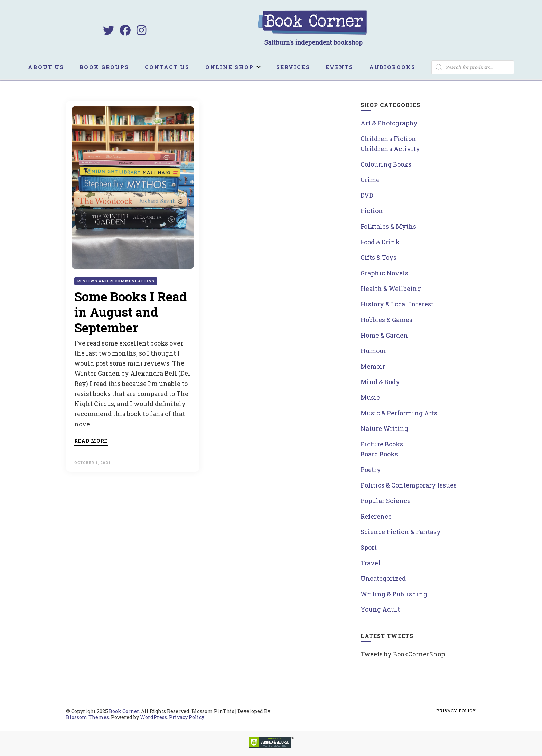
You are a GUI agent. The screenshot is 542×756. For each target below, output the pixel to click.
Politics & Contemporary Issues (409, 485)
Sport (369, 547)
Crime (370, 180)
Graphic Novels (384, 273)
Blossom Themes (87, 717)
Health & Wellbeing (391, 289)
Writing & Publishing (394, 594)
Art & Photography (389, 123)
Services (293, 67)
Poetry (371, 470)
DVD (367, 195)
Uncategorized (383, 578)
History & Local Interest (397, 304)
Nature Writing (384, 428)
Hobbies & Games (386, 320)
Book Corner (124, 711)
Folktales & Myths (388, 226)
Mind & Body (380, 382)
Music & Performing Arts (399, 413)
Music (370, 397)
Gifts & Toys (379, 257)
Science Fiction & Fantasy (401, 532)
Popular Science (386, 501)
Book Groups (104, 67)
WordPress (153, 717)
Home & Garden (384, 335)
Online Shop (230, 67)
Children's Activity (390, 149)
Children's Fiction (388, 139)
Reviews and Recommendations (116, 281)
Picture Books (382, 444)
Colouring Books (386, 164)
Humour (373, 351)
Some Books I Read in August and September (130, 312)
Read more (91, 441)
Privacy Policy (187, 717)
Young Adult (380, 609)
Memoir (373, 366)
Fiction (372, 211)
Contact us (167, 67)
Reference (376, 516)
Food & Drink (380, 242)
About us (46, 67)
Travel (371, 563)
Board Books (379, 454)
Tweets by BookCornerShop (403, 654)
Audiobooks (393, 67)
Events (340, 67)
